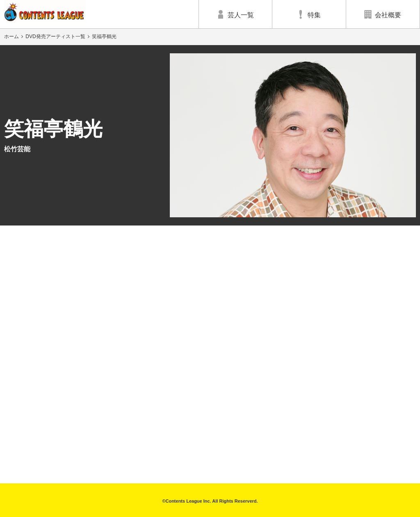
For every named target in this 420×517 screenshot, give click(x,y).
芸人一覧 (235, 14)
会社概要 (383, 14)
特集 (309, 14)
